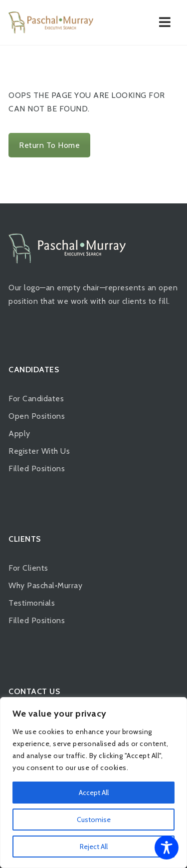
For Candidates (36, 399)
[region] (93, 783)
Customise (94, 820)
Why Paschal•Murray (45, 585)
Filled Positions (37, 468)
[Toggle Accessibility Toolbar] (167, 848)
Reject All (94, 847)
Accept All (94, 793)
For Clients (28, 568)
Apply (19, 434)
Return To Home (49, 145)
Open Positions (37, 416)
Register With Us (39, 451)
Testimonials (32, 603)
